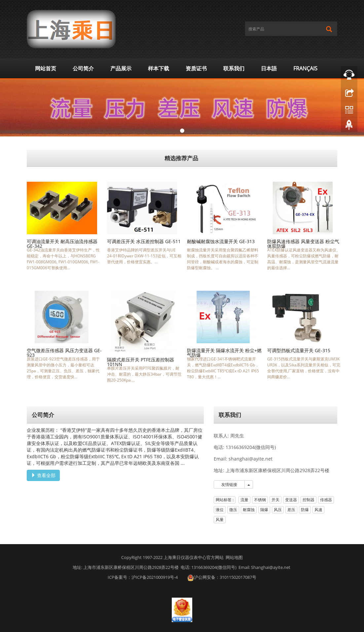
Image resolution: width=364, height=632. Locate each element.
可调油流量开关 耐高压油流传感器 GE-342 (62, 244)
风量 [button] (220, 520)
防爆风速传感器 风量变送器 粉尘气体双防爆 (303, 244)
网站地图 (234, 557)
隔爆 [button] (264, 510)
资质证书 (196, 68)
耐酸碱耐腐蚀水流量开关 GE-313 (221, 241)
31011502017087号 (238, 577)
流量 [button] (244, 500)
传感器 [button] (326, 500)
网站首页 (46, 68)
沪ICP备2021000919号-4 (155, 577)
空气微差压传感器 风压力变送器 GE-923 (64, 353)
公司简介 (83, 68)
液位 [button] (220, 510)
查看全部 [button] (43, 475)
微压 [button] (233, 510)
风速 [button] (318, 510)
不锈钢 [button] (260, 500)
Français (305, 68)
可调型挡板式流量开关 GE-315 (299, 350)
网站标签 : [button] (225, 500)
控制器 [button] (309, 500)
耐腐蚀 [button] (249, 510)
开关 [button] (275, 500)
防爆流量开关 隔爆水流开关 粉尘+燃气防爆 (224, 353)
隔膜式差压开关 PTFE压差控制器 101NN (141, 362)
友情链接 (229, 484)
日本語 (269, 68)
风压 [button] (278, 510)
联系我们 (234, 68)
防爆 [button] (305, 510)
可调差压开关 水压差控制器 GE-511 (144, 241)
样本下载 (159, 68)
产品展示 (121, 68)
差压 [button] (291, 510)
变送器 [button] (291, 500)
